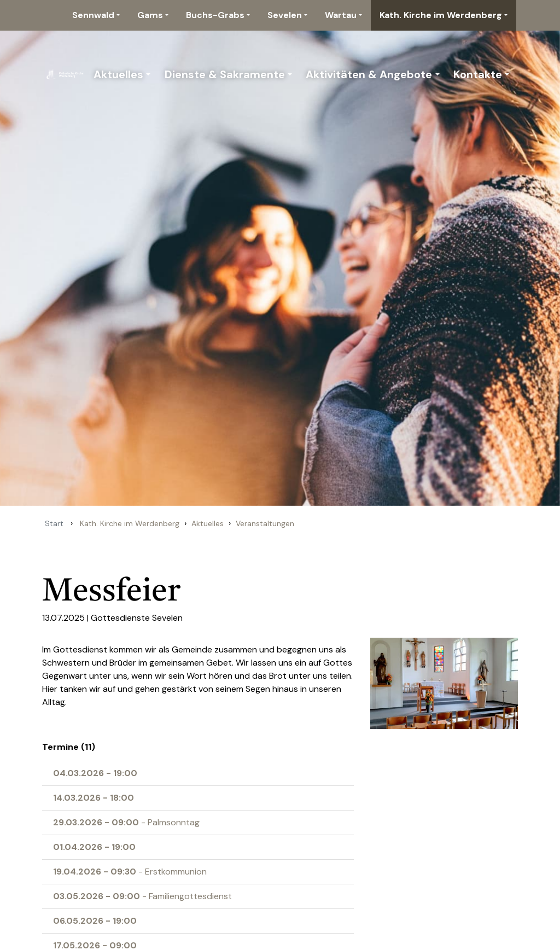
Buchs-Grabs (215, 15)
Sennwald (93, 15)
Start (54, 523)
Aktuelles (118, 74)
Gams (150, 15)
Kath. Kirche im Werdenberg (441, 15)
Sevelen (285, 15)
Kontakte (478, 74)
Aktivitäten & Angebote (369, 74)
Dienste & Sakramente (225, 74)
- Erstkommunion (130, 872)
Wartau (341, 15)
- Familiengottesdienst (142, 896)
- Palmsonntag (126, 822)
